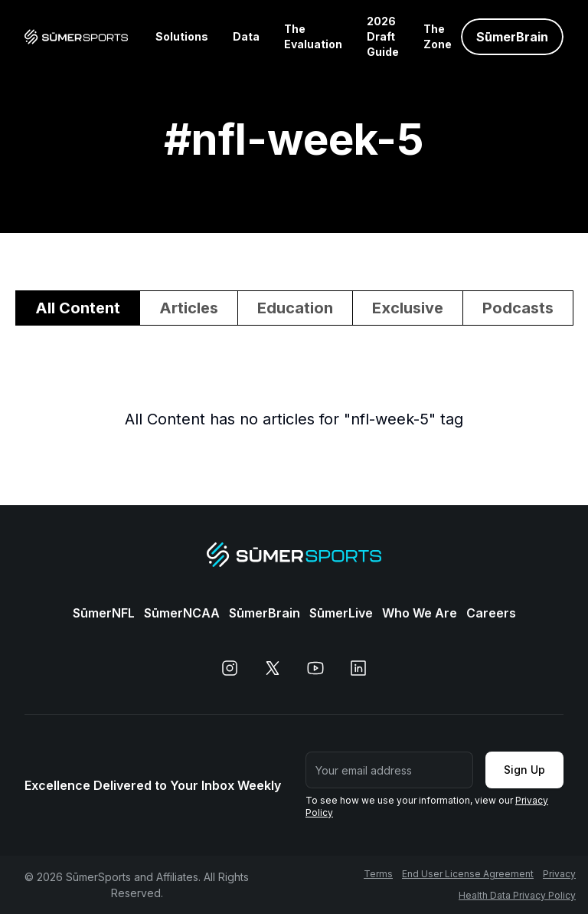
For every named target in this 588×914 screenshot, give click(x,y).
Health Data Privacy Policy (517, 895)
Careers (491, 613)
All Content (78, 308)
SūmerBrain (265, 613)
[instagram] (230, 668)
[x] (273, 668)
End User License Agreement (468, 874)
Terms (378, 874)
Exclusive (408, 308)
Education (295, 308)
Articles (189, 308)
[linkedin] (358, 668)
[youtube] (315, 668)
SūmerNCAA (182, 613)
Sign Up (524, 770)
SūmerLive (341, 613)
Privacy (559, 874)
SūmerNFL (104, 613)
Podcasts (518, 308)
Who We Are (420, 613)
